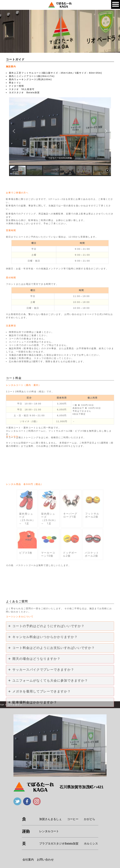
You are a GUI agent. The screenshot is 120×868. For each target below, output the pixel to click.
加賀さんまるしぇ (50, 819)
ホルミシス (91, 844)
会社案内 (28, 860)
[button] (14, 131)
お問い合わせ (45, 860)
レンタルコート (49, 831)
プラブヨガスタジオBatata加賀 (59, 844)
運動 (26, 831)
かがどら (90, 819)
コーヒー (73, 819)
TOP (2, 705)
